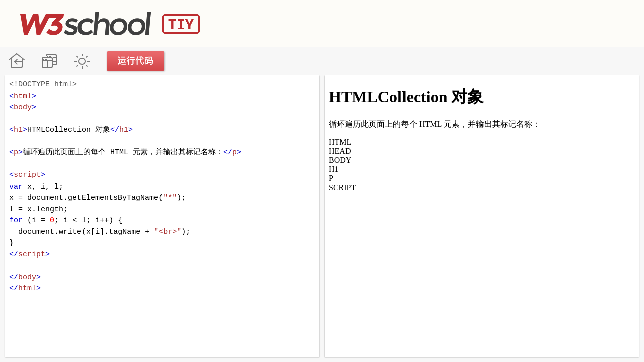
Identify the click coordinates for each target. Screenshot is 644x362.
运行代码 (136, 61)
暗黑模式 (82, 61)
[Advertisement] (441, 23)
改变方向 (49, 61)
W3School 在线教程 (16, 61)
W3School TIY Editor (110, 24)
